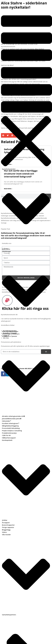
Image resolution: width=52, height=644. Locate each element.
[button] (26, 64)
